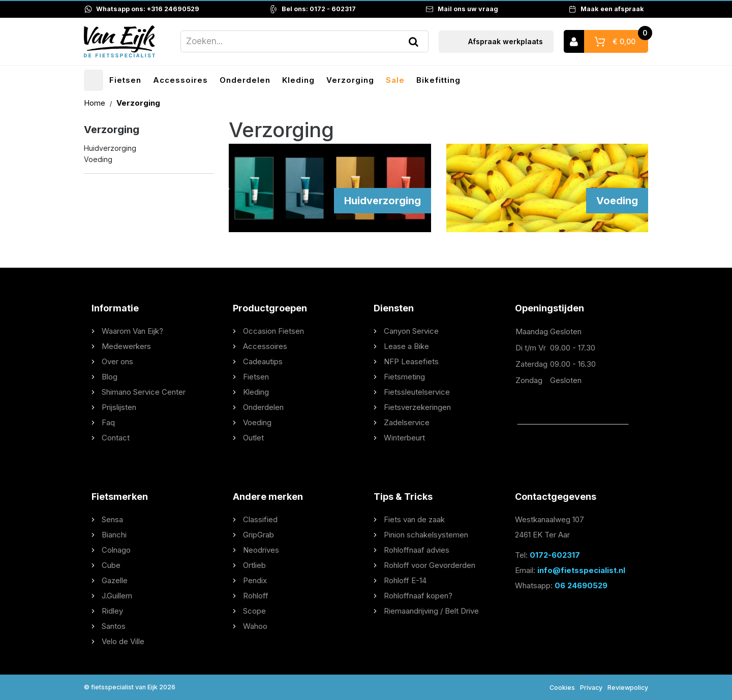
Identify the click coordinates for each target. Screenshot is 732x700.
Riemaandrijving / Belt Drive (431, 611)
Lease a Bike (406, 346)
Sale (395, 80)
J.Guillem (117, 596)
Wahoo (255, 626)
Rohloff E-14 (405, 580)
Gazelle (115, 580)
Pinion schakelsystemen (426, 535)
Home (96, 103)
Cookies (562, 688)
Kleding (298, 80)
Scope (254, 611)
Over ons (117, 361)
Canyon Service (411, 331)
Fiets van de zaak (414, 519)
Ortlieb (254, 565)
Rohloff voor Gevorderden (430, 565)
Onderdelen (245, 80)
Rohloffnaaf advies (417, 550)
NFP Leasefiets (411, 361)
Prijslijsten (119, 407)
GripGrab (258, 535)
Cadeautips (263, 361)
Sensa (112, 519)
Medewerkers (126, 346)
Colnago (116, 550)
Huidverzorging (110, 148)
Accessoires (180, 80)
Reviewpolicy (628, 688)
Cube (111, 565)
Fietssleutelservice (417, 392)
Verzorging (350, 80)
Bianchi (114, 535)
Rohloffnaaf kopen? (418, 596)
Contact (116, 438)
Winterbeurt (404, 438)
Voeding (98, 160)
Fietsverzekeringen (417, 407)
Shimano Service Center (144, 392)
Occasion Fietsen (273, 331)
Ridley (112, 611)
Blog (110, 377)
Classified (260, 519)
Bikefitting (438, 80)
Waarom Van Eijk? (132, 331)
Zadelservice (407, 422)
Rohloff (256, 596)
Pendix (255, 580)
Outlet (253, 438)
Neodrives (261, 550)
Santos (114, 626)
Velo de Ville (123, 641)
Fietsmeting (404, 377)
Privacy (591, 688)
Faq (108, 422)
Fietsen (125, 80)
